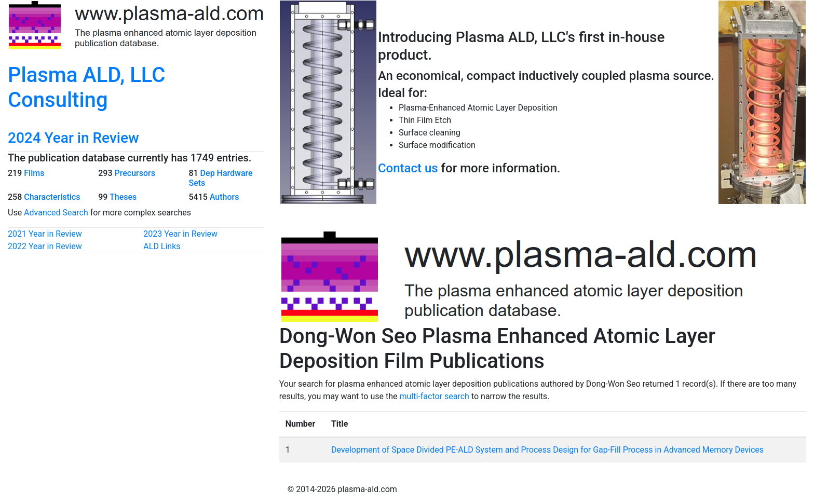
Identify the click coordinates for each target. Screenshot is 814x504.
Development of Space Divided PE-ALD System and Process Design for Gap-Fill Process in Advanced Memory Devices (547, 450)
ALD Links (162, 246)
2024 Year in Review (73, 138)
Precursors (134, 173)
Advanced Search (56, 213)
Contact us (408, 168)
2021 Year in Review (45, 234)
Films (34, 173)
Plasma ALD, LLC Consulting (86, 87)
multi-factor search (434, 396)
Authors (225, 197)
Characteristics (52, 197)
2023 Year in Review (180, 234)
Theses (123, 197)
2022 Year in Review (45, 246)
